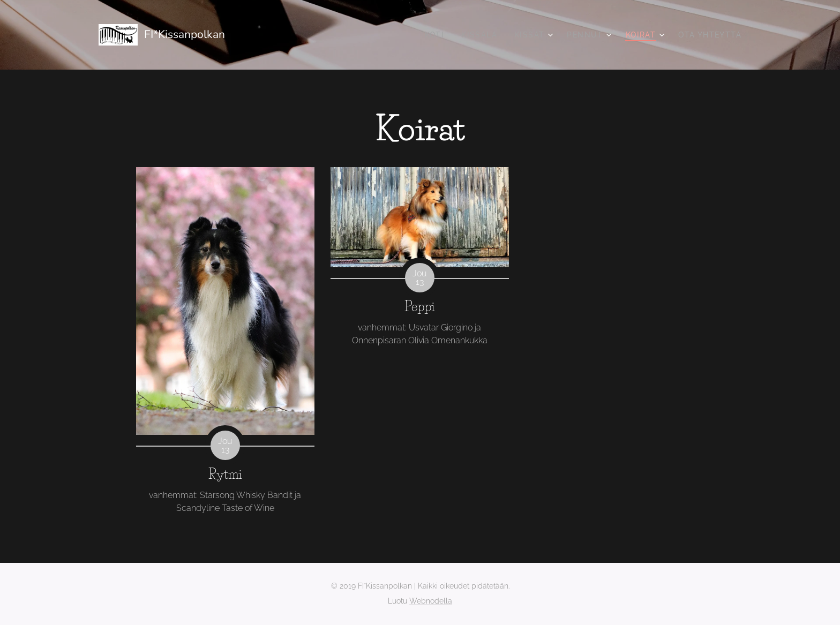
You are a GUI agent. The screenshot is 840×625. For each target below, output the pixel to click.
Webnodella (431, 601)
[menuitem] (438, 35)
